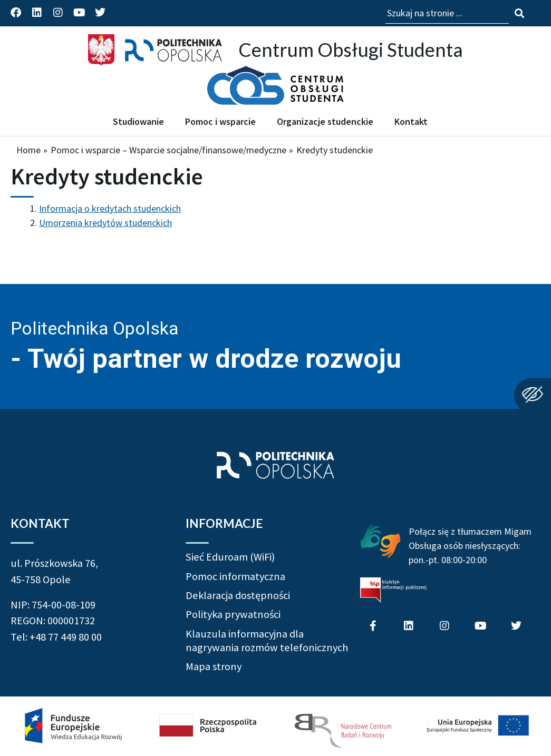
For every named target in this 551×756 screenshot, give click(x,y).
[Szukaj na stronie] (519, 13)
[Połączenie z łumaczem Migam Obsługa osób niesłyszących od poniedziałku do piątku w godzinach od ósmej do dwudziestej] (380, 540)
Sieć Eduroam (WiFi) (230, 557)
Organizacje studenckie (325, 121)
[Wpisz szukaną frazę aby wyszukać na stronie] (447, 13)
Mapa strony (214, 666)
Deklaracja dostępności (238, 595)
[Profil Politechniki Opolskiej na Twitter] (100, 13)
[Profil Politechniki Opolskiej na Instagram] (58, 13)
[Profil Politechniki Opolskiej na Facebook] (16, 13)
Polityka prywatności (233, 614)
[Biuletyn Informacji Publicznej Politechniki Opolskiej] (393, 590)
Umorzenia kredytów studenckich (105, 223)
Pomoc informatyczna (235, 576)
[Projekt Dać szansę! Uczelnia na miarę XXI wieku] (275, 726)
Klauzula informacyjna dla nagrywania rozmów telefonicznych (267, 641)
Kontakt (411, 121)
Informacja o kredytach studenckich (110, 208)
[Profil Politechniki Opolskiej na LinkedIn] (37, 13)
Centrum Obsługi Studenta (351, 50)
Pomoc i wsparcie (220, 121)
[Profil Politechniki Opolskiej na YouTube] (79, 13)
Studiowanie (138, 121)
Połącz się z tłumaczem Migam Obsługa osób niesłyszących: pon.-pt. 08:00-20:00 (470, 546)
